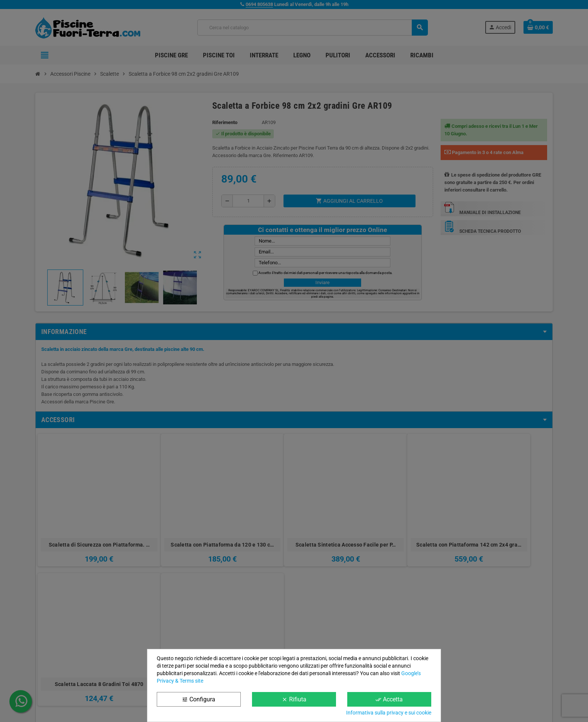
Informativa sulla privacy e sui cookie (389, 713)
